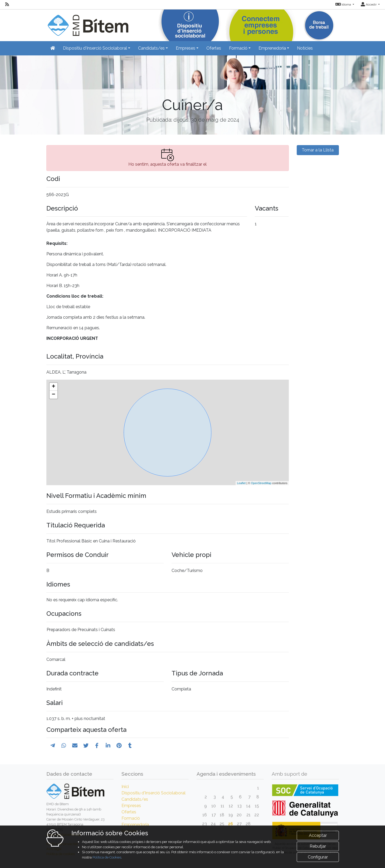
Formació (131, 818)
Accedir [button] (369, 4)
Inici (125, 787)
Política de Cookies (107, 857)
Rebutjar (318, 846)
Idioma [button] (344, 4)
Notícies (305, 48)
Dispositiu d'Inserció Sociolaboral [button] (95, 48)
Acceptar (318, 835)
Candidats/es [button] (151, 48)
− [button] (53, 395)
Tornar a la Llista (318, 150)
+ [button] (53, 387)
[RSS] (7, 4)
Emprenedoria (135, 825)
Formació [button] (238, 48)
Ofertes (214, 48)
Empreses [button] (186, 48)
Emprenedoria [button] (272, 48)
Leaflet (241, 483)
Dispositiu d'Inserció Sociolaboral (153, 793)
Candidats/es (135, 799)
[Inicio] (87, 22)
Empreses (131, 806)
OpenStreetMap (261, 483)
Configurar (318, 857)
